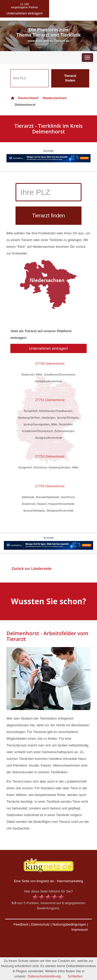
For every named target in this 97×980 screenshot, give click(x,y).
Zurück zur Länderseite (32, 569)
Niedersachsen (55, 98)
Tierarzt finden (70, 78)
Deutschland (24, 98)
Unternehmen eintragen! (48, 348)
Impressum (80, 930)
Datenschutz (40, 924)
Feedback (21, 924)
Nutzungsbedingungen (69, 924)
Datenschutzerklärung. (45, 976)
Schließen (75, 976)
